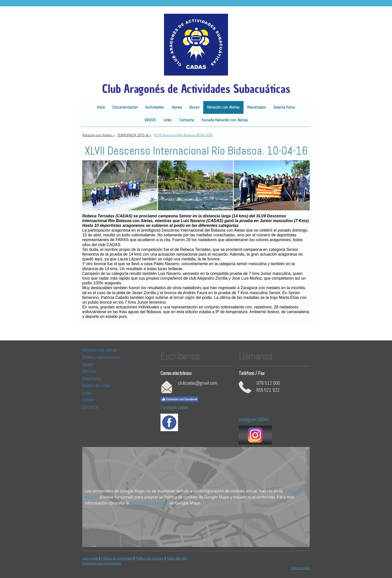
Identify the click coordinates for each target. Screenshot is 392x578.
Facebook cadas (174, 408)
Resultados (257, 107)
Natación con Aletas (223, 107)
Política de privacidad (149, 503)
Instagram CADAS (254, 420)
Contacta (187, 120)
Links (168, 120)
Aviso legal (90, 558)
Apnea (177, 107)
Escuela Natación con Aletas (225, 120)
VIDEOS (150, 120)
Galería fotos (284, 107)
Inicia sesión (300, 568)
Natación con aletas (99, 350)
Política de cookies (150, 558)
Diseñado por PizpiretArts (102, 563)
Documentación (125, 107)
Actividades (155, 107)
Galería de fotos (96, 386)
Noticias (90, 371)
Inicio (101, 107)
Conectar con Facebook (179, 399)
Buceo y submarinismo (101, 357)
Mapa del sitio (177, 558)
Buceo (194, 107)
